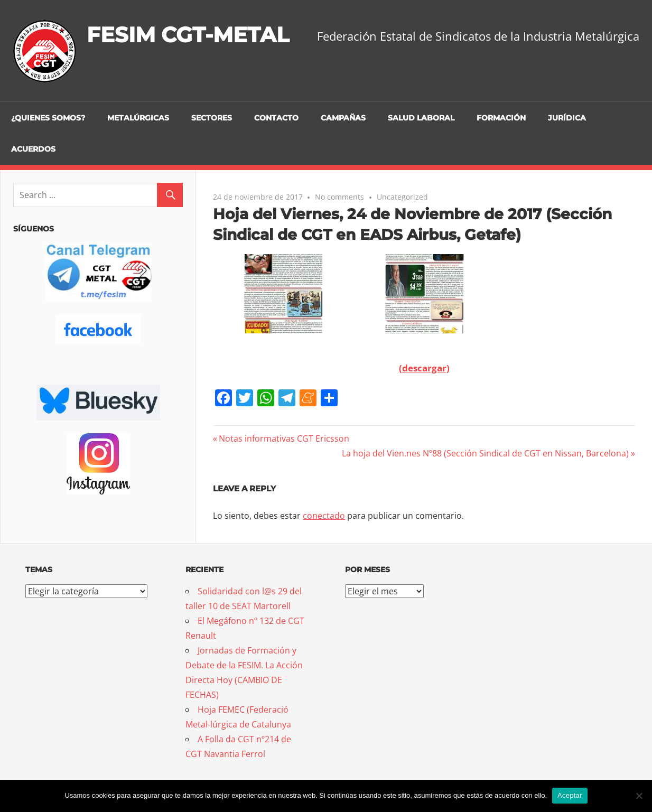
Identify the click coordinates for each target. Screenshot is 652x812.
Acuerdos (33, 149)
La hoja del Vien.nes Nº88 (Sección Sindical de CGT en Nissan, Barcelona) (485, 453)
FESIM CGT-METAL (188, 35)
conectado (324, 516)
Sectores (212, 118)
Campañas (343, 118)
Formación (501, 118)
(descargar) (424, 368)
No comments (339, 197)
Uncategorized (402, 197)
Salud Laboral (421, 118)
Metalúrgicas (138, 118)
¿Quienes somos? (48, 118)
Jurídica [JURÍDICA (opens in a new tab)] (567, 118)
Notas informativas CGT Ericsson (284, 438)
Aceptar (570, 795)
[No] (639, 796)
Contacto (276, 118)
